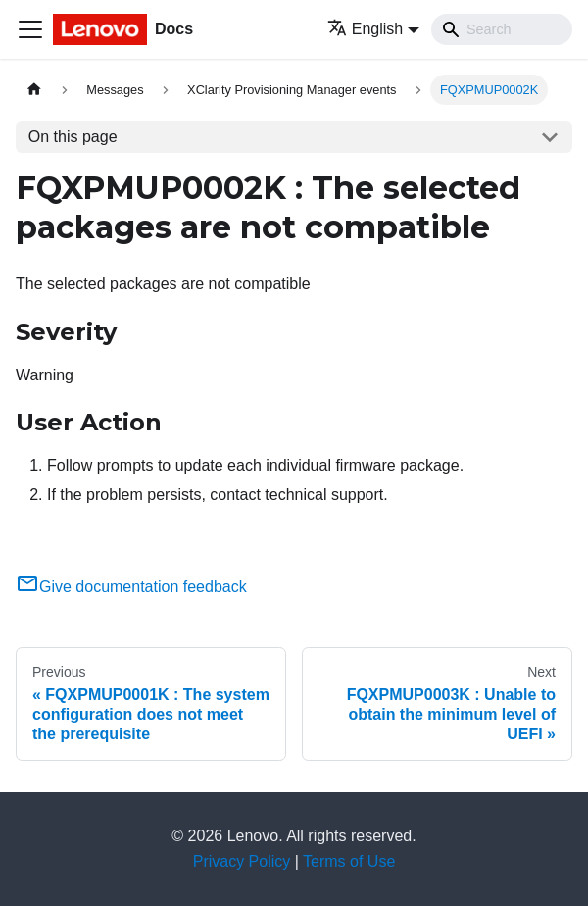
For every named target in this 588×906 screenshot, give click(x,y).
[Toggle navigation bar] (30, 29)
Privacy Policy (242, 861)
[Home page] (34, 90)
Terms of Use (349, 861)
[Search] (502, 29)
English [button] (365, 29)
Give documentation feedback (131, 587)
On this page (73, 137)
